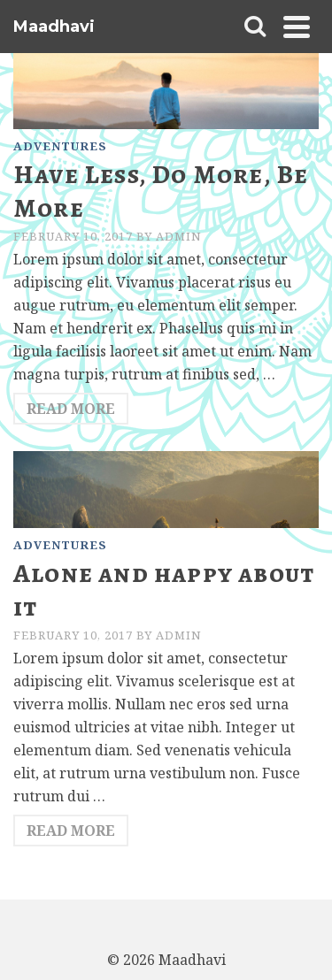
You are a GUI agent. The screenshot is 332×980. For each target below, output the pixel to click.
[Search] (255, 27)
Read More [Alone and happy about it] (71, 831)
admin (179, 236)
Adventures (60, 146)
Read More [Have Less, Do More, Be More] (71, 409)
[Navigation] (297, 27)
